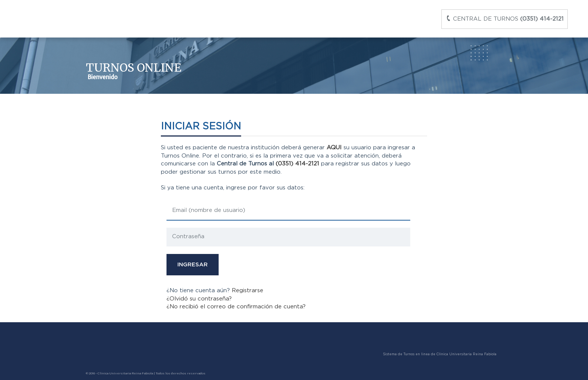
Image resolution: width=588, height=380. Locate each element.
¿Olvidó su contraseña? (199, 299)
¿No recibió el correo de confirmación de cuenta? (236, 307)
